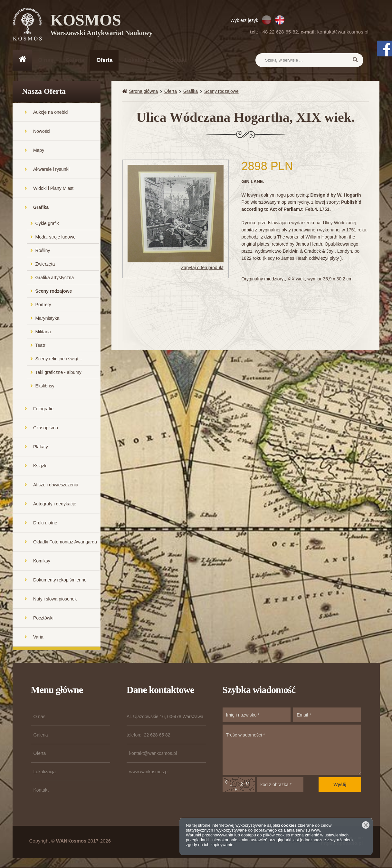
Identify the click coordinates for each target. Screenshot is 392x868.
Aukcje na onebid (50, 112)
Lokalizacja (139, 60)
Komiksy (42, 561)
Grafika (41, 208)
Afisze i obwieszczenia (56, 485)
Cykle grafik (47, 224)
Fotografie (43, 409)
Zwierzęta (45, 264)
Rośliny (43, 251)
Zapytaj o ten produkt (202, 268)
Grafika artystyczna (55, 278)
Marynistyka (48, 318)
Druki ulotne (45, 523)
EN (280, 20)
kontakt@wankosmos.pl (343, 32)
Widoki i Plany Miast (53, 189)
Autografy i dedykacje (55, 504)
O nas (46, 60)
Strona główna (144, 92)
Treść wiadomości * (292, 750)
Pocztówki (43, 618)
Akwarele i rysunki (51, 170)
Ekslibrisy (45, 386)
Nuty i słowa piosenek (55, 599)
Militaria (43, 332)
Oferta (104, 60)
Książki (40, 466)
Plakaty (41, 447)
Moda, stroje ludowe (56, 237)
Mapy (39, 151)
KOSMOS (102, 26)
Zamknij (366, 825)
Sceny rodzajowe (54, 291)
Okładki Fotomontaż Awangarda (65, 542)
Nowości (42, 132)
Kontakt (176, 60)
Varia (38, 637)
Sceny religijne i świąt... (59, 359)
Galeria (75, 60)
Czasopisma (46, 428)
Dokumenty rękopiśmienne (60, 580)
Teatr (40, 346)
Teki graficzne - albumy (58, 373)
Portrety (43, 305)
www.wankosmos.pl (149, 772)
